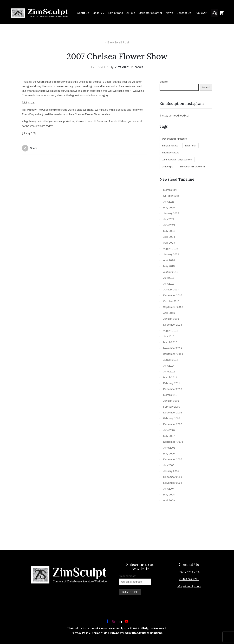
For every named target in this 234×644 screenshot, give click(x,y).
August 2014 (171, 360)
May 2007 (169, 436)
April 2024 (169, 237)
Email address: (135, 580)
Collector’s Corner (151, 13)
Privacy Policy (81, 633)
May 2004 (169, 495)
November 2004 (173, 483)
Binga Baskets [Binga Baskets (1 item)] (170, 146)
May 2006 (169, 454)
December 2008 (173, 413)
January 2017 (171, 290)
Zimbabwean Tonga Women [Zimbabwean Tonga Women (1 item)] (177, 160)
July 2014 (169, 366)
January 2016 (171, 319)
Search (164, 82)
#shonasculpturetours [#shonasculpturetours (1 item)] (174, 139)
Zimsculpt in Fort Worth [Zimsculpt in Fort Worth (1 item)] (192, 167)
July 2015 (169, 336)
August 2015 (171, 331)
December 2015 (173, 325)
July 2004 (169, 489)
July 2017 (169, 284)
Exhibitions (116, 13)
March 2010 (170, 395)
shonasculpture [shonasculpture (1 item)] (171, 153)
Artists (131, 13)
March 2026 (170, 190)
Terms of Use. (101, 633)
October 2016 (171, 301)
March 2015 (170, 342)
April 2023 (169, 243)
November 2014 (173, 348)
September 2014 (173, 354)
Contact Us (184, 13)
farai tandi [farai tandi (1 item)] (191, 146)
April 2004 (169, 500)
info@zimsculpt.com (189, 586)
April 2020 (169, 260)
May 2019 (169, 266)
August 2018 (171, 272)
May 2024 (169, 231)
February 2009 (172, 407)
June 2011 (169, 372)
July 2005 (169, 465)
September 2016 (173, 307)
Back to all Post (118, 42)
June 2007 (169, 430)
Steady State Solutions (147, 633)
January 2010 (171, 401)
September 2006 (173, 442)
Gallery (99, 13)
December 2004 (173, 477)
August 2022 (171, 249)
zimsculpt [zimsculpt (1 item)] (167, 167)
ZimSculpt (122, 67)
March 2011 (170, 377)
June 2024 (169, 225)
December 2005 (173, 459)
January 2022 (171, 254)
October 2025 (171, 196)
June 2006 (169, 448)
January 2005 (171, 471)
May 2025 (169, 208)
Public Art (201, 13)
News (169, 13)
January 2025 (171, 213)
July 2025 (169, 202)
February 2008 (172, 418)
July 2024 (169, 219)
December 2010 (173, 389)
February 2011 (172, 383)
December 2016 (173, 295)
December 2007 (173, 424)
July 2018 (169, 278)
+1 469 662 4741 (189, 579)
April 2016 (169, 313)
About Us (83, 13)
